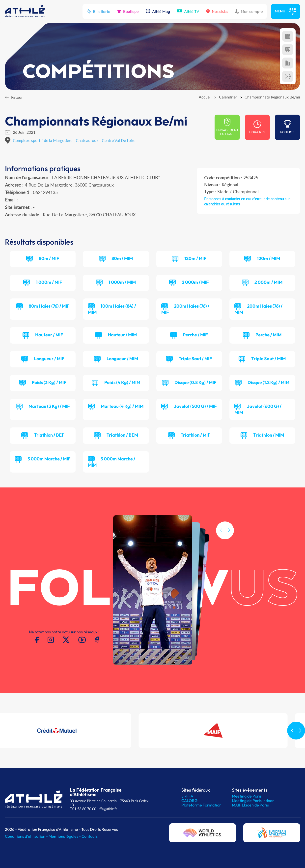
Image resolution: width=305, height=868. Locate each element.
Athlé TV (188, 11)
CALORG (189, 801)
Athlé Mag (158, 11)
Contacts (90, 836)
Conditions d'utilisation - (27, 836)
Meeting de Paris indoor (253, 801)
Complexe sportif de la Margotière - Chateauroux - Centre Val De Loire (74, 140)
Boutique (128, 11)
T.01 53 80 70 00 (83, 809)
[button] (229, 541)
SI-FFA (187, 796)
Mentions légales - (65, 836)
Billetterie (98, 11)
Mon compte (249, 11)
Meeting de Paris (247, 796)
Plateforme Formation (201, 805)
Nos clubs (217, 11)
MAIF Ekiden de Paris (250, 805)
